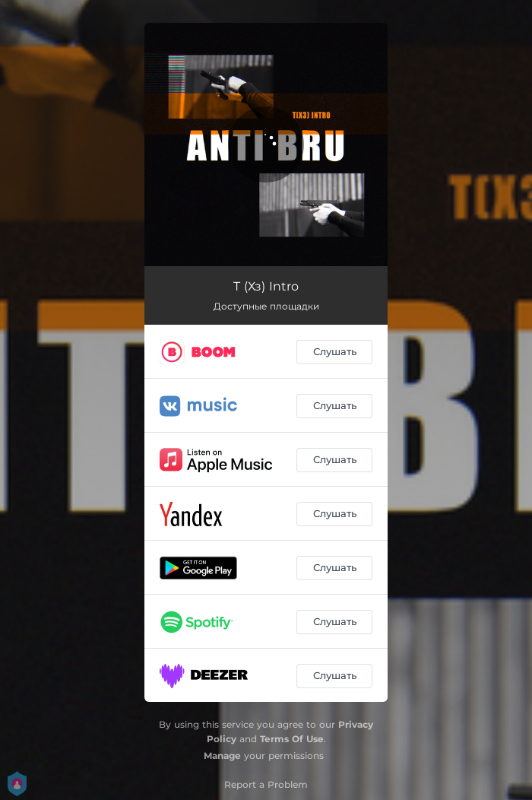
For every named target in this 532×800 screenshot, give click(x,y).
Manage (222, 756)
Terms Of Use (292, 739)
